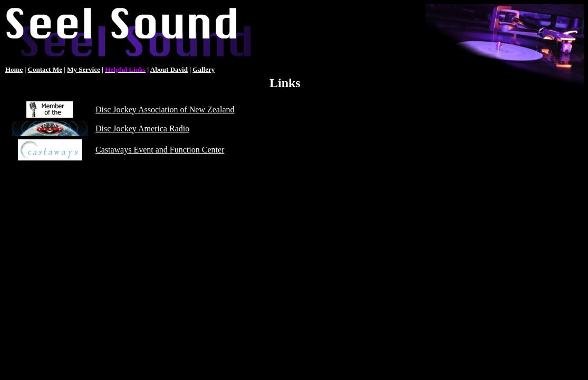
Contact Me (45, 69)
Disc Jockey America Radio (142, 129)
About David (169, 69)
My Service (83, 69)
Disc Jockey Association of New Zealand (165, 110)
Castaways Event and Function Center (160, 150)
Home (14, 69)
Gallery (204, 69)
